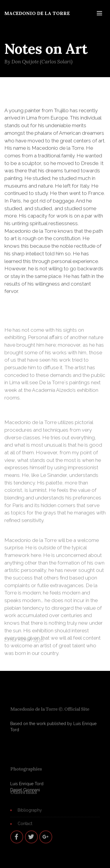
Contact (25, 825)
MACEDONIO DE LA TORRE (37, 13)
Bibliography (30, 812)
